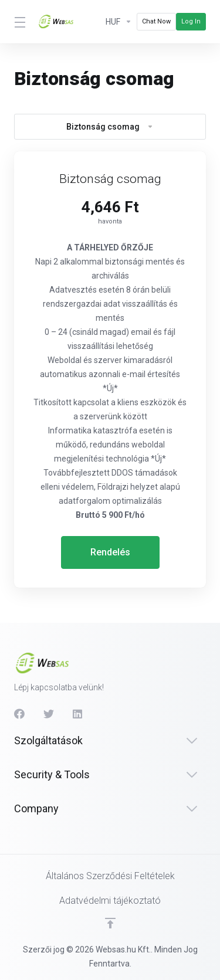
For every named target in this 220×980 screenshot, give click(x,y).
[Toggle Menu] (19, 22)
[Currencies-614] (119, 22)
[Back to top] (110, 923)
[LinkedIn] (78, 714)
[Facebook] (19, 714)
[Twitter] (49, 714)
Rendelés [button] (110, 552)
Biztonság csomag (110, 127)
